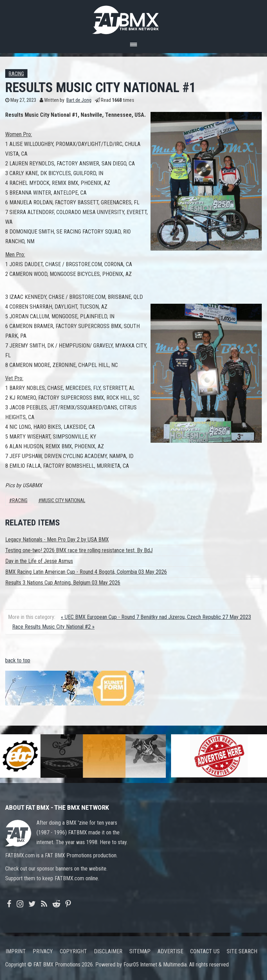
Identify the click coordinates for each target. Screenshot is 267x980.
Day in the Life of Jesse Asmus (39, 561)
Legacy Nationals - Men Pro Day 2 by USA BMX (57, 540)
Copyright (73, 951)
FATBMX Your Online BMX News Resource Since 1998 (133, 18)
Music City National (63, 501)
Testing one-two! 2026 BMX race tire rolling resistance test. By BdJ (79, 550)
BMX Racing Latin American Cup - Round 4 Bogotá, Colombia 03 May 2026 (86, 572)
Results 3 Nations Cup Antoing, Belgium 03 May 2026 (63, 583)
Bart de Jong (79, 100)
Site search (242, 951)
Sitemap (140, 951)
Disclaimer (108, 951)
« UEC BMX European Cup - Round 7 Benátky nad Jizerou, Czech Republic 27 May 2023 (156, 617)
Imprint (16, 951)
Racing (16, 74)
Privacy (43, 951)
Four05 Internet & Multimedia (155, 965)
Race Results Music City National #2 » (53, 627)
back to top (18, 660)
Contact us (205, 951)
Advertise (170, 951)
